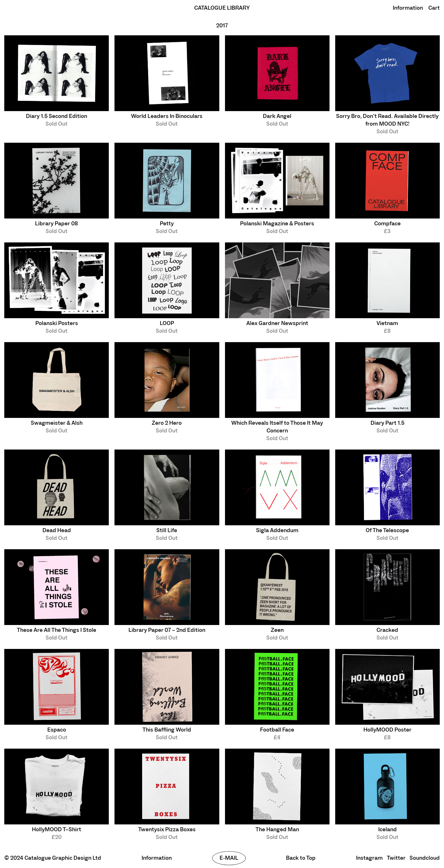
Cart (434, 8)
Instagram (369, 858)
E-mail (229, 858)
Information (408, 8)
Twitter (396, 858)
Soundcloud (425, 858)
